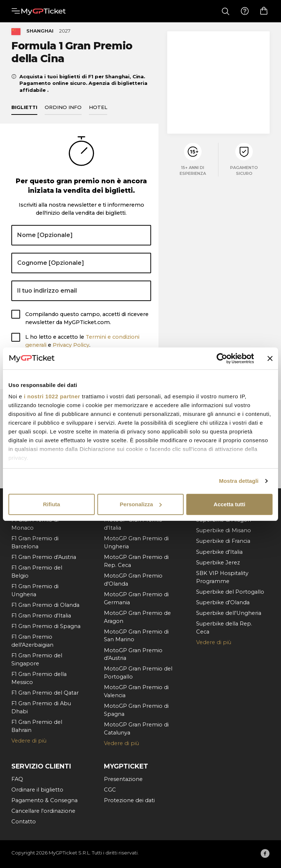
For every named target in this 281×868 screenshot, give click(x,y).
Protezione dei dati (129, 800)
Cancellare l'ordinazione (43, 811)
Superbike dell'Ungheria (229, 613)
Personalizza (141, 504)
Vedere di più (29, 741)
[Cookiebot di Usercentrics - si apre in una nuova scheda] (222, 358)
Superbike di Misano (224, 531)
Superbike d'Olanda (223, 602)
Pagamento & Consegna (44, 800)
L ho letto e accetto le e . (82, 345)
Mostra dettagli (239, 481)
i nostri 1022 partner (52, 396)
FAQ (17, 779)
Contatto (24, 822)
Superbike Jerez (218, 563)
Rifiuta (51, 504)
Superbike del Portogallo (230, 592)
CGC (110, 790)
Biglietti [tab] (24, 111)
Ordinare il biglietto (37, 790)
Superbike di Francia (223, 541)
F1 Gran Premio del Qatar (45, 693)
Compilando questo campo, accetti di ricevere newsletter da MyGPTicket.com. (87, 322)
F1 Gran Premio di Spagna (46, 626)
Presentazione (123, 779)
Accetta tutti (230, 504)
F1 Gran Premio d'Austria (44, 557)
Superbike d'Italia (219, 552)
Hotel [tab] (98, 111)
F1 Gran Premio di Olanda (45, 605)
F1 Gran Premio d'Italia (41, 616)
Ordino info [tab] (63, 111)
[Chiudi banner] (270, 358)
